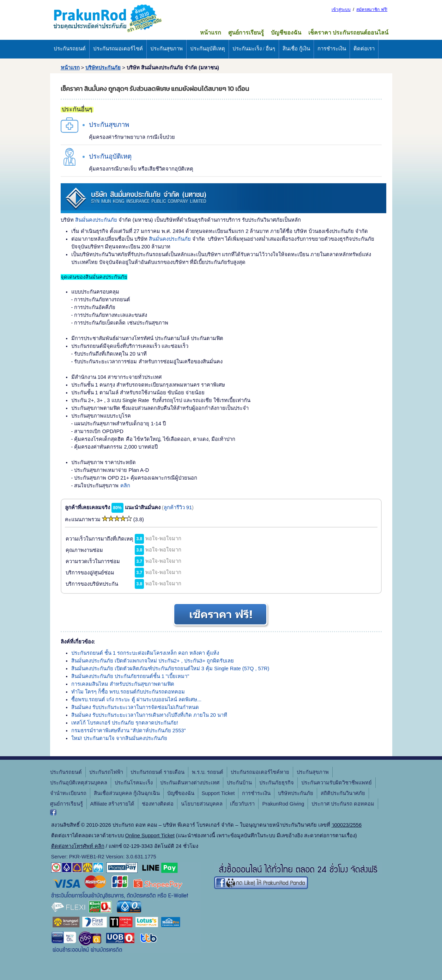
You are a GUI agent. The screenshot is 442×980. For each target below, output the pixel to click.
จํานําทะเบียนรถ (68, 793)
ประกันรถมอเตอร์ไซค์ (118, 49)
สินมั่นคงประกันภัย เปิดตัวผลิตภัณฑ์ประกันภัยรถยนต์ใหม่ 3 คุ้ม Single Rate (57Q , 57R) (170, 668)
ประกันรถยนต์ (70, 49)
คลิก (125, 486)
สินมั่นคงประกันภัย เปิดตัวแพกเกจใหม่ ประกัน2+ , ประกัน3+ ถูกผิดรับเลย (153, 661)
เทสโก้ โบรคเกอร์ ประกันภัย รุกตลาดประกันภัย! (125, 723)
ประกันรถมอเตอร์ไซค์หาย (260, 772)
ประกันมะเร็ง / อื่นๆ (254, 49)
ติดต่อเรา (364, 49)
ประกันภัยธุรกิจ (277, 783)
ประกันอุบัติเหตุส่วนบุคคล (79, 783)
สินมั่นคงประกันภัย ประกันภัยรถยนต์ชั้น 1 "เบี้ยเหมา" (130, 676)
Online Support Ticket (150, 836)
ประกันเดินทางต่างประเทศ (190, 783)
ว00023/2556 (347, 825)
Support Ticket (218, 793)
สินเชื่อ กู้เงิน (296, 49)
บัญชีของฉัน (286, 33)
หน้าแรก (211, 33)
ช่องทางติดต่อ (158, 804)
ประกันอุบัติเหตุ (208, 49)
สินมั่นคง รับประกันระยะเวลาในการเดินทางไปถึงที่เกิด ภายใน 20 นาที (149, 715)
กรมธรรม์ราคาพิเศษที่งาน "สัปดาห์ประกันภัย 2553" (129, 731)
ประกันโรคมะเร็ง (134, 783)
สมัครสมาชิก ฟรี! (372, 10)
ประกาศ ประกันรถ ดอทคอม (343, 804)
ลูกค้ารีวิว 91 (178, 507)
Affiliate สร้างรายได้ (113, 804)
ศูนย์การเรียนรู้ (246, 33)
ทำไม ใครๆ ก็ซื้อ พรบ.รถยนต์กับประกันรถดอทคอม (128, 692)
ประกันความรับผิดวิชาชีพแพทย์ (337, 783)
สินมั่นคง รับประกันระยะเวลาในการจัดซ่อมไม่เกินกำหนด (135, 707)
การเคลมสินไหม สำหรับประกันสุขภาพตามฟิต (123, 684)
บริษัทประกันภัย (103, 68)
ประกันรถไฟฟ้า (106, 772)
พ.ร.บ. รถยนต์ (208, 772)
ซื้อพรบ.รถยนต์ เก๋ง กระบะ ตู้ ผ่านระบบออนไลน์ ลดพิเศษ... (137, 699)
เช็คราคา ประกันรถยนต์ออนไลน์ (348, 33)
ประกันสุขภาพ (166, 49)
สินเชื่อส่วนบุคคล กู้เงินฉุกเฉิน (127, 793)
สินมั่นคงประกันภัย (96, 220)
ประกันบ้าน (239, 783)
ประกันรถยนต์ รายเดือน (158, 772)
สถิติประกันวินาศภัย (343, 793)
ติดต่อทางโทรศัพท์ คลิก (78, 846)
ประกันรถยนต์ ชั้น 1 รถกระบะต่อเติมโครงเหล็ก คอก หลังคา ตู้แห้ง (145, 653)
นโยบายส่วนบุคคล (202, 804)
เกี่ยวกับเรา (242, 804)
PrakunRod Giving (283, 804)
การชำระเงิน (332, 49)
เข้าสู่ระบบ (341, 10)
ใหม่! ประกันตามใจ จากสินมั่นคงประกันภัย (119, 738)
